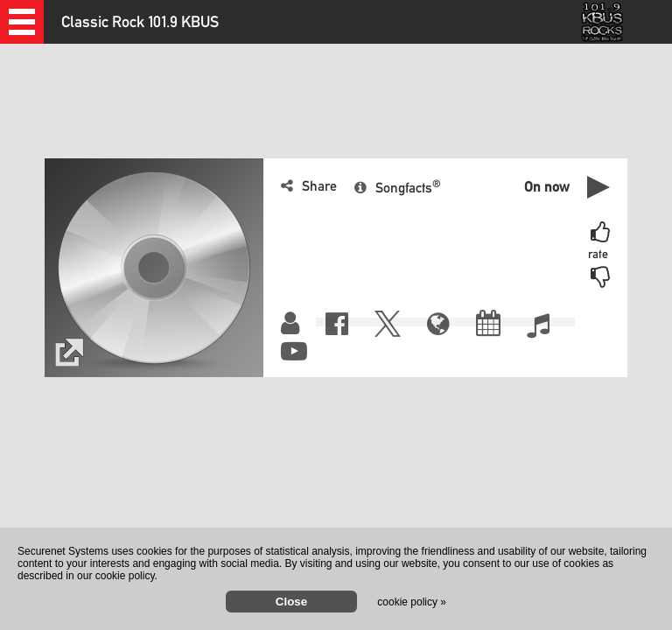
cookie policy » (412, 602)
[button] (22, 22)
